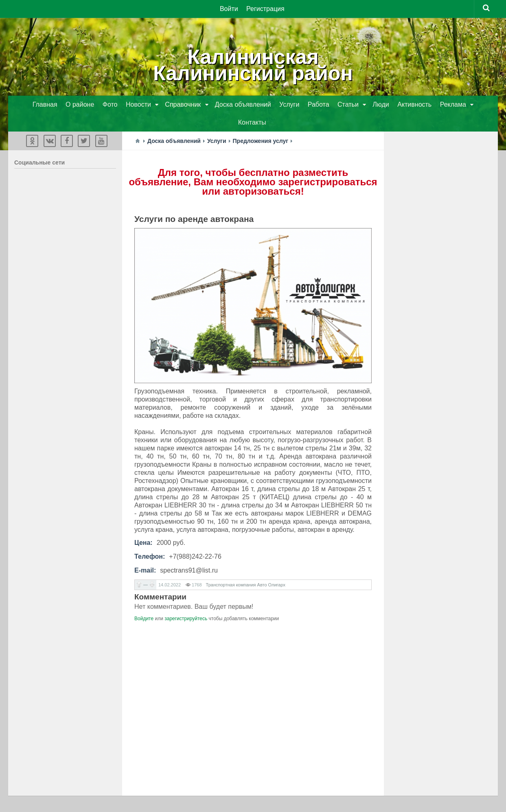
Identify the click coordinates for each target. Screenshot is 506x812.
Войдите (144, 619)
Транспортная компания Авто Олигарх (246, 585)
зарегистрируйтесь (186, 619)
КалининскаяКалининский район (253, 65)
